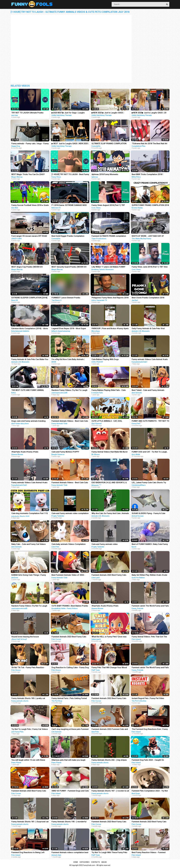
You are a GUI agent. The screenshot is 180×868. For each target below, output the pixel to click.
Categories (85, 862)
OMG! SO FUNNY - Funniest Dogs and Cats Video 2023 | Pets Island (70, 791)
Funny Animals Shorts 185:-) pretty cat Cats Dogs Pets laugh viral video (28, 699)
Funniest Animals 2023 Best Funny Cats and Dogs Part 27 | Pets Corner (69, 637)
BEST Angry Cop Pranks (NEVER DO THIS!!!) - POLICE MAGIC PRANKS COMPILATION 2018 (27, 267)
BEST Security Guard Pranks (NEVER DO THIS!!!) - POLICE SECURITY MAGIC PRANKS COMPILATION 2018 (69, 267)
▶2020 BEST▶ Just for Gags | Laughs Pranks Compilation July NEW (68, 113)
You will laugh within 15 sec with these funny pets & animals (28, 760)
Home (76, 862)
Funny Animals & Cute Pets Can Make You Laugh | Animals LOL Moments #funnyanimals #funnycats (30, 360)
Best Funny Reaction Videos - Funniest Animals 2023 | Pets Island (149, 853)
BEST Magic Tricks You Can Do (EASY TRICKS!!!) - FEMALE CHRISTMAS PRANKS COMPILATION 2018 (30, 175)
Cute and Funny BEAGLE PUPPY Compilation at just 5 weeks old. (66, 452)
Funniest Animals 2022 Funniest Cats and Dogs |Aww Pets (110, 729)
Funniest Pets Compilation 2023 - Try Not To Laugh (150, 791)
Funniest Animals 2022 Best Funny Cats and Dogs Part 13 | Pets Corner (109, 699)
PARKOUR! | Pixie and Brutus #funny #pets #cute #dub (110, 329)
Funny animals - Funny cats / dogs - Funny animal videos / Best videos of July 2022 (30, 144)
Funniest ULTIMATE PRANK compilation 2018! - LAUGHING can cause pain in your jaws (110, 236)
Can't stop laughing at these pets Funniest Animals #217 (70, 729)
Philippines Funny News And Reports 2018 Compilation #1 (110, 298)
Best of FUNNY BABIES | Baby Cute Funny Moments (150, 544)
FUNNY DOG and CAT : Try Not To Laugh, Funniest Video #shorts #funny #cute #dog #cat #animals (149, 452)
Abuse (104, 862)
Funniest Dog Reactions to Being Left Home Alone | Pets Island (28, 853)
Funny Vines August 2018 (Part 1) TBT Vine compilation (108, 205)
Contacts (95, 862)
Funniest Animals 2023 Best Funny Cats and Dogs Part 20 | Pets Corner (109, 822)
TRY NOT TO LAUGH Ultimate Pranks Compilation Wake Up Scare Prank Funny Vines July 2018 (29, 113)
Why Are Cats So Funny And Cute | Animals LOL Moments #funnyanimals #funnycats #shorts (110, 514)
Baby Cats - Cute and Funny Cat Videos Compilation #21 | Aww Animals (29, 544)
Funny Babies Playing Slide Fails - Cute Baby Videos (109, 390)
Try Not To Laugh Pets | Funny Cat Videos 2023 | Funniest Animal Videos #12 (30, 729)
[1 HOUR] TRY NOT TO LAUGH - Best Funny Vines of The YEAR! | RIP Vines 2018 (70, 175)
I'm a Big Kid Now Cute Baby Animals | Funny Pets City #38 (68, 360)
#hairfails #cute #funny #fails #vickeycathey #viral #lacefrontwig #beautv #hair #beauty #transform (27, 452)
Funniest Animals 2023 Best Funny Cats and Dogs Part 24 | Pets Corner (149, 822)
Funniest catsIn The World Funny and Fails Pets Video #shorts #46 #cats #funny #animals (150, 668)
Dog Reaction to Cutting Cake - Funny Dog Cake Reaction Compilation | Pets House (70, 668)
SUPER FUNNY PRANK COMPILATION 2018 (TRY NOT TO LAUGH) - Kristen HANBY (150, 205)
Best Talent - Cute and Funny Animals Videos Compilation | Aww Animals (148, 390)
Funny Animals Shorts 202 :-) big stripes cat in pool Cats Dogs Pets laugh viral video (109, 760)
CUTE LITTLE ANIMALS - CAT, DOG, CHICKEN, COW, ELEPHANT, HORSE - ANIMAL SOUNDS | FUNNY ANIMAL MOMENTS (107, 421)
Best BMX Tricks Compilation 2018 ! (147, 174)
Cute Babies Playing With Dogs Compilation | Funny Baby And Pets (107, 360)
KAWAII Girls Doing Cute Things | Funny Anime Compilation (29, 575)
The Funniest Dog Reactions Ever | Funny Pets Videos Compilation (150, 729)
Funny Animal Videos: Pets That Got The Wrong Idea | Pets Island (149, 637)
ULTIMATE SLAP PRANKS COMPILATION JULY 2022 (109, 144)
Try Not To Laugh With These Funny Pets (109, 852)
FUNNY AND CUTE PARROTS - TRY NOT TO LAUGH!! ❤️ (150, 421)
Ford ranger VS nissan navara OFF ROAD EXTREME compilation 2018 (29, 236)
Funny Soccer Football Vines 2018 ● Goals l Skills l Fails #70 (30, 205)
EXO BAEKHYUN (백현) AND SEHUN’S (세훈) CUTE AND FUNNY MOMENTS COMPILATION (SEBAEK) (109, 483)
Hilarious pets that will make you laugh (68, 760)
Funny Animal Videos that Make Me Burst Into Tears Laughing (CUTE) (110, 452)
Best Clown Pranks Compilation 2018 (148, 298)
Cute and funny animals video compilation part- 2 (70, 514)
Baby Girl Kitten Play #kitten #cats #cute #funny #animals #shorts (149, 575)
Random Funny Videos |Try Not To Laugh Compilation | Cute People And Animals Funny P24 (29, 606)
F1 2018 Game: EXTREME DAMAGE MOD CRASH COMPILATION (69, 205)
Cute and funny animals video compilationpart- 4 (105, 544)
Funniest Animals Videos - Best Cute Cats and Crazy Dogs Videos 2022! (70, 421)
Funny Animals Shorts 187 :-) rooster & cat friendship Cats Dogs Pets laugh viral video (110, 791)
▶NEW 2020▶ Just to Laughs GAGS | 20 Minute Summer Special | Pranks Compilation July (149, 113)
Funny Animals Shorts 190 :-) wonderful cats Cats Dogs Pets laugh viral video (69, 822)
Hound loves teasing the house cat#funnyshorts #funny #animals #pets (29, 637)
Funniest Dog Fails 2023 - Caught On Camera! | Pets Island (148, 760)
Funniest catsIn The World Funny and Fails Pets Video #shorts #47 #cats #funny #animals (150, 606)
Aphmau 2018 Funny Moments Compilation (105, 175)
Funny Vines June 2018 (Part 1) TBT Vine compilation (150, 267)
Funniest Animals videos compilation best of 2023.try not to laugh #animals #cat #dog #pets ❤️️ (70, 853)
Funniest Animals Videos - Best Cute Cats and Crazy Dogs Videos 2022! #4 (70, 483)
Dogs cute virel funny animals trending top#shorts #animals (28, 421)
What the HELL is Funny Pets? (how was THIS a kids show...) (109, 637)
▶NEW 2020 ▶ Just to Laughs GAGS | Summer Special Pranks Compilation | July (110, 113)
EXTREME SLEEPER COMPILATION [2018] (29, 298)
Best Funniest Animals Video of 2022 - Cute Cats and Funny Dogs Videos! (68, 575)
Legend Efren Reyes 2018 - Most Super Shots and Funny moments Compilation (69, 329)
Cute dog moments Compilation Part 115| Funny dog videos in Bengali (30, 514)
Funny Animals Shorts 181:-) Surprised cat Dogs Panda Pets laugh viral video (30, 822)
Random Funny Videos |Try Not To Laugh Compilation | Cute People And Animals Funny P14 (69, 390)
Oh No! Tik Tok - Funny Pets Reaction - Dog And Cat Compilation (28, 668)
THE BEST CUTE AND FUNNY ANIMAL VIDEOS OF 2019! (28, 390)
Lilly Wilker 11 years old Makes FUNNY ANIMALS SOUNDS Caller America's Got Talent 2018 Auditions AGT (109, 267)
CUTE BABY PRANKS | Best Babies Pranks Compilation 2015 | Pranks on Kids (70, 606)
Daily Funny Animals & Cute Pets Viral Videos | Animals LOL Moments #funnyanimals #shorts (148, 329)
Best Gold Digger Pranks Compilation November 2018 (68, 236)
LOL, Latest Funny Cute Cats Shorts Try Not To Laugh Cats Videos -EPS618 (149, 483)
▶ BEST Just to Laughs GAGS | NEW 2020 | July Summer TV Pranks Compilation (70, 144)
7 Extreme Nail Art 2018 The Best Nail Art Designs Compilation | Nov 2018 (149, 144)
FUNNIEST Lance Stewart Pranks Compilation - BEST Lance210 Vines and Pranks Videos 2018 (69, 298)
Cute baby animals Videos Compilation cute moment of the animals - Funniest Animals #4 (69, 544)
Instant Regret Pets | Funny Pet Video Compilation (148, 699)
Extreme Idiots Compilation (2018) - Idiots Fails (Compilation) (30, 329)
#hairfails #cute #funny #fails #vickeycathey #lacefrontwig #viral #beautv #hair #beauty (107, 606)
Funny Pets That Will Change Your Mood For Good (109, 668)
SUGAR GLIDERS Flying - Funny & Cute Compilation (148, 514)
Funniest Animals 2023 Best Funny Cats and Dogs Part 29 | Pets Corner (29, 791)
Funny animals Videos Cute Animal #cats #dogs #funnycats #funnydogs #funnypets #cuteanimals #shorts (150, 360)
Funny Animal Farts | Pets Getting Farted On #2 (69, 699)
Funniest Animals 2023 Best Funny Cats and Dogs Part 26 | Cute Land (109, 575)
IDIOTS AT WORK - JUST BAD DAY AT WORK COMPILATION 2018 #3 (148, 236)
